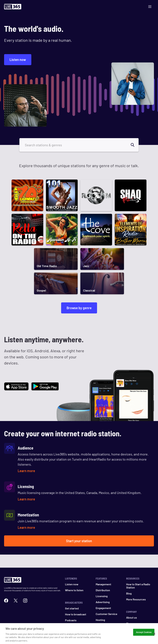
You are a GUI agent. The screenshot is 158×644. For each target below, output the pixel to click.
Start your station (79, 541)
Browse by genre (79, 308)
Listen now (18, 60)
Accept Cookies (144, 635)
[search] (135, 145)
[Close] (154, 636)
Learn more (26, 471)
